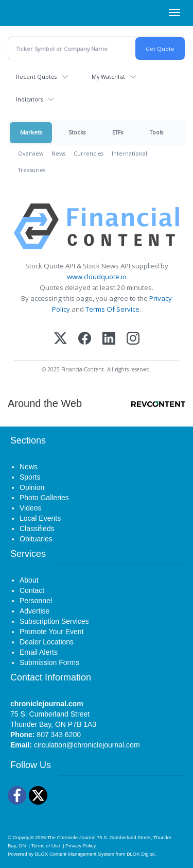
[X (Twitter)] (60, 339)
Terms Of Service (112, 309)
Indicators (29, 99)
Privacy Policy (81, 846)
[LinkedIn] (109, 339)
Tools (156, 132)
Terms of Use (46, 846)
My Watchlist (108, 76)
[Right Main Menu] (174, 12)
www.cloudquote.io (97, 277)
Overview (31, 153)
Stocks (77, 132)
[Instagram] (133, 339)
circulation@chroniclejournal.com (87, 745)
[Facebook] (85, 339)
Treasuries (32, 170)
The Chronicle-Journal (72, 837)
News (58, 153)
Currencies (89, 153)
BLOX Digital (141, 854)
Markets (31, 132)
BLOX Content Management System (75, 854)
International (129, 153)
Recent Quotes (36, 76)
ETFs (118, 132)
